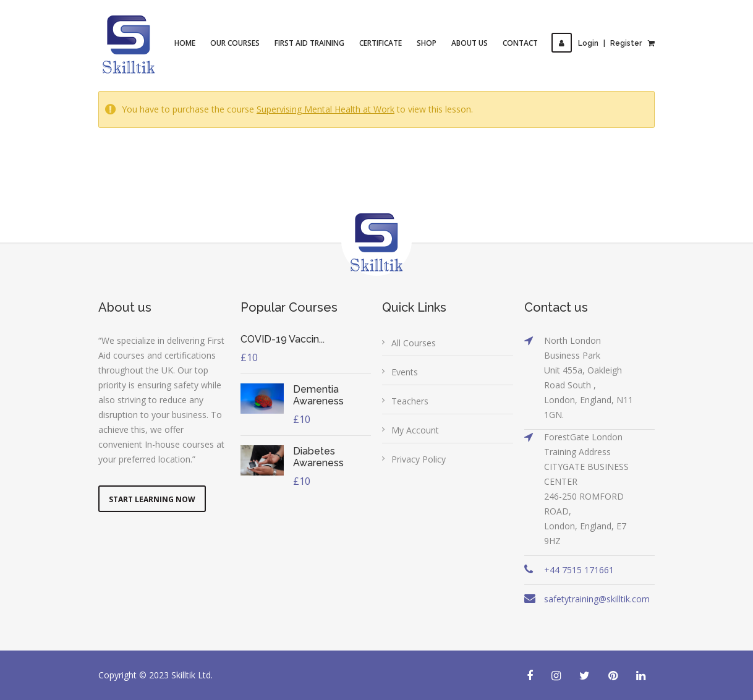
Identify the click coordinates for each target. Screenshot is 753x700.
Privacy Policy (419, 459)
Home (185, 43)
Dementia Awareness (318, 395)
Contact (520, 43)
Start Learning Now (152, 499)
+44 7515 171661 (579, 570)
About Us (470, 43)
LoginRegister (597, 43)
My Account (415, 430)
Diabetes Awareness (318, 457)
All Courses (414, 343)
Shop (427, 43)
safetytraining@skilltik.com (597, 599)
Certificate (381, 43)
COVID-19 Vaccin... (283, 339)
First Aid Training (309, 43)
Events (405, 372)
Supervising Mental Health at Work (325, 109)
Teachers (410, 401)
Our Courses (235, 43)
